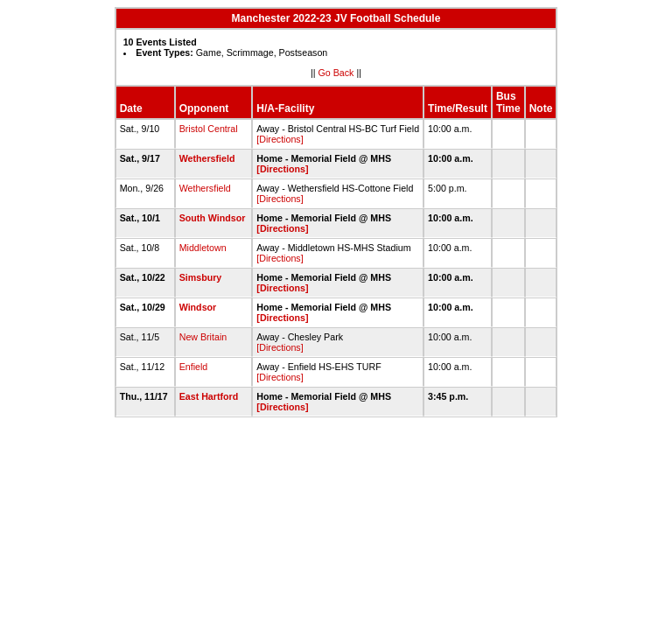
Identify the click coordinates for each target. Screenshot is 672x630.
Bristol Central (209, 129)
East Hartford (209, 396)
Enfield (194, 367)
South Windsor (213, 218)
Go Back (336, 73)
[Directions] (280, 139)
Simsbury (201, 277)
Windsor (198, 307)
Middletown (203, 248)
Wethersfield (207, 158)
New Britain (203, 337)
